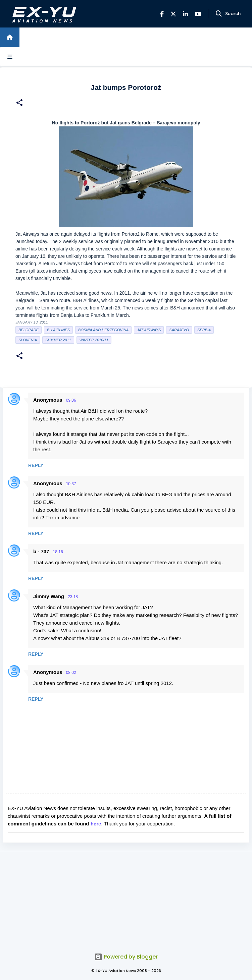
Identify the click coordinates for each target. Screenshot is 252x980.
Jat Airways (149, 330)
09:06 (71, 400)
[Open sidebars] (10, 57)
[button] (19, 103)
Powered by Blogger (126, 957)
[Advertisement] (126, 898)
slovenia (28, 340)
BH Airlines (58, 330)
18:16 (58, 552)
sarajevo (179, 330)
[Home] (10, 37)
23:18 (73, 597)
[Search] (219, 14)
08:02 (71, 673)
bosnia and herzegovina (103, 330)
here (96, 824)
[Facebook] (162, 14)
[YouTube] (198, 14)
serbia (204, 330)
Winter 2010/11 (94, 340)
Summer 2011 (58, 340)
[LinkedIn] (185, 14)
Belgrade (29, 330)
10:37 (71, 484)
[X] (173, 14)
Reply (36, 465)
